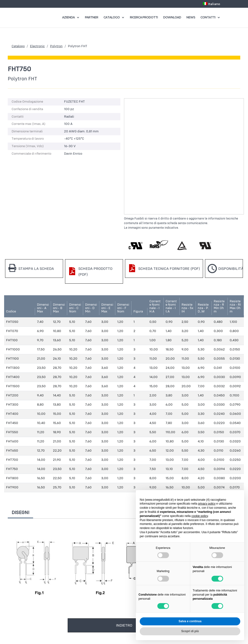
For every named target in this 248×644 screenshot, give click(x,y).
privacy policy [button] (207, 504)
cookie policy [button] (200, 516)
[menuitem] (212, 5)
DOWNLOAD (172, 17)
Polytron (56, 46)
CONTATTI (208, 17)
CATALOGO (112, 17)
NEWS (191, 17)
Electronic (37, 46)
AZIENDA (68, 17)
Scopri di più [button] (190, 631)
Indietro (124, 625)
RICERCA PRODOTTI (144, 17)
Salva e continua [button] (190, 621)
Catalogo (18, 46)
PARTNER (91, 17)
